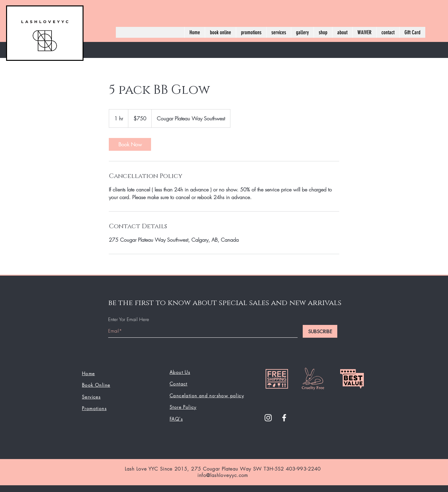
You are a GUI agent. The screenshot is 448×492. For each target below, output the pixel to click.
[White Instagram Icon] (268, 418)
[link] (130, 144)
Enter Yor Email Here (129, 320)
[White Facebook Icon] (284, 418)
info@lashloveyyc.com (223, 475)
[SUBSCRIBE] (320, 331)
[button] (432, 27)
